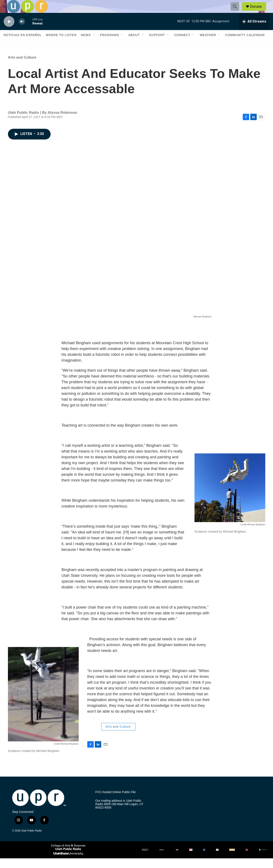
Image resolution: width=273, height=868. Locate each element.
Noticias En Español (23, 45)
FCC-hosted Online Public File (116, 802)
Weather (208, 45)
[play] (9, 31)
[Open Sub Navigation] (94, 45)
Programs (110, 45)
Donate (259, 11)
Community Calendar (245, 45)
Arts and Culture (22, 67)
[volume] (22, 31)
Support (157, 45)
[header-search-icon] (237, 11)
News (86, 45)
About (134, 45)
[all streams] (254, 31)
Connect (182, 45)
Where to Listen (61, 45)
